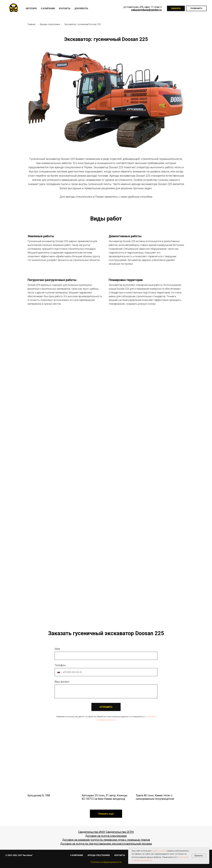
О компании (48, 8)
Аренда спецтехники (50, 24)
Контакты (65, 8)
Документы (81, 8)
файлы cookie (159, 851)
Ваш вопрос (62, 682)
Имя (57, 649)
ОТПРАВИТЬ (106, 707)
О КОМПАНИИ (77, 855)
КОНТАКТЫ (120, 855)
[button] (106, 814)
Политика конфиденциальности (106, 862)
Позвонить (196, 8)
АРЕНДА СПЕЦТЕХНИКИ (99, 855)
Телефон (60, 665)
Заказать (176, 8)
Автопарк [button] (31, 8)
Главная (31, 24)
